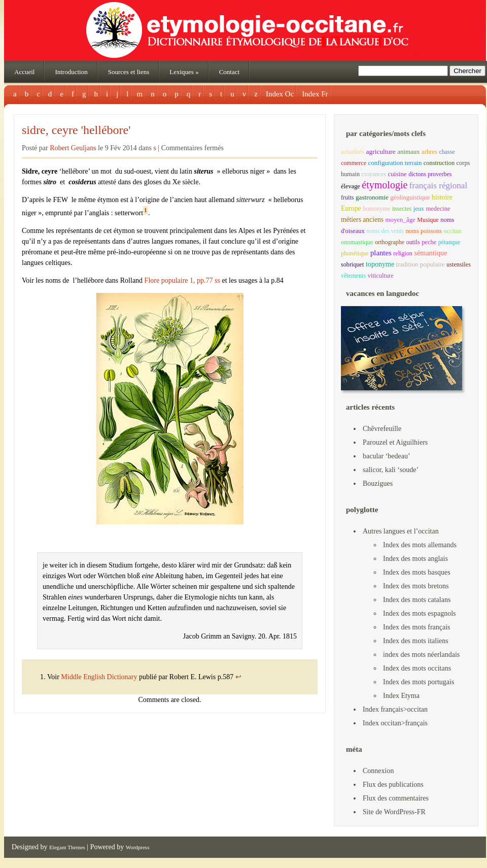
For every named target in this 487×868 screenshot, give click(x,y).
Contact (229, 72)
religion (403, 253)
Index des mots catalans (417, 600)
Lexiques (184, 72)
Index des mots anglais (415, 559)
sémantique (430, 253)
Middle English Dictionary (100, 677)
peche (429, 242)
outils (413, 242)
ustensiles (459, 264)
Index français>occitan (395, 709)
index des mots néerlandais (421, 655)
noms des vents (385, 231)
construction (439, 163)
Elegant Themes (67, 847)
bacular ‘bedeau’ (387, 456)
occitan (452, 231)
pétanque (449, 242)
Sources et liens (129, 72)
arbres (429, 152)
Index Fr (315, 94)
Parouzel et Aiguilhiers (395, 442)
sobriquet (352, 264)
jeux (419, 209)
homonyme (376, 209)
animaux (408, 152)
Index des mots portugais (419, 682)
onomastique (357, 242)
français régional (438, 186)
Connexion (378, 771)
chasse (447, 152)
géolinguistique (410, 197)
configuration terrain (395, 163)
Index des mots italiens (416, 641)
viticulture (381, 276)
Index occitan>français (395, 723)
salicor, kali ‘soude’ (391, 470)
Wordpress (138, 847)
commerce (354, 163)
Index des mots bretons (416, 586)
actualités (353, 152)
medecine (438, 209)
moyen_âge (400, 220)
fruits (347, 197)
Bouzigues (378, 483)
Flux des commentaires (396, 798)
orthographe (390, 242)
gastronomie (372, 197)
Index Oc (280, 94)
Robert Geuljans (73, 148)
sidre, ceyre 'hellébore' (76, 130)
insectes (402, 209)
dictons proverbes (430, 174)
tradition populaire (421, 264)
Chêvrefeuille (382, 429)
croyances (374, 174)
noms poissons (424, 231)
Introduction (71, 72)
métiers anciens (362, 220)
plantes (381, 253)
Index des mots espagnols (419, 613)
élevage (351, 186)
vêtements (353, 276)
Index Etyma (401, 696)
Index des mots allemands (420, 545)
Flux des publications (393, 784)
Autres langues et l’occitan (401, 531)
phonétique (355, 253)
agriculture (380, 152)
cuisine (397, 174)
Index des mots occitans (417, 668)
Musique (428, 220)
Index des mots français (417, 627)
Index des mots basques (417, 572)
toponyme (380, 264)
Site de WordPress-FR (394, 812)
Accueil (24, 72)
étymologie (385, 185)
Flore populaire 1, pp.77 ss (182, 280)
